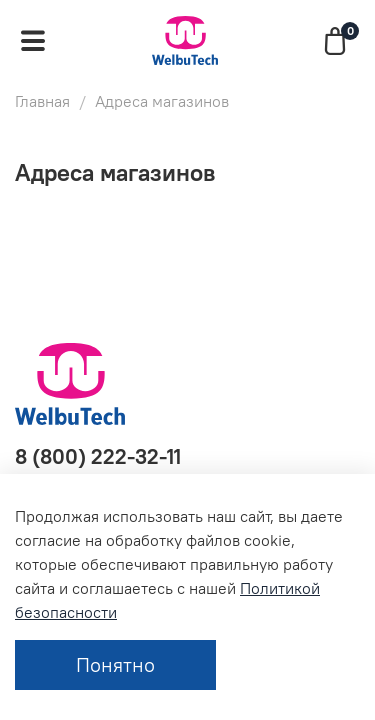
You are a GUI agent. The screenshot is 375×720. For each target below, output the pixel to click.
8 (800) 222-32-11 (98, 456)
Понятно (115, 664)
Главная (42, 101)
